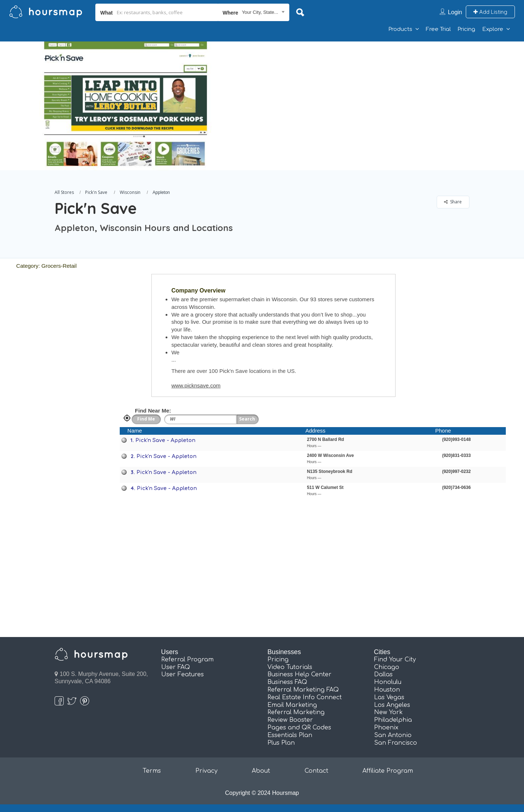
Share (453, 202)
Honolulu (388, 682)
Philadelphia (393, 720)
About (261, 771)
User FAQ (176, 667)
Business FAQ (287, 682)
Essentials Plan (290, 735)
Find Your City (395, 660)
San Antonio (393, 735)
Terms (152, 771)
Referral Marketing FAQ (303, 690)
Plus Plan (281, 743)
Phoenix (386, 728)
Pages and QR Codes (299, 728)
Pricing (466, 29)
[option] (126, 106)
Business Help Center (299, 674)
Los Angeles (392, 705)
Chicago (387, 667)
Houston (387, 690)
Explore (493, 29)
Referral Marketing (296, 712)
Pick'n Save (96, 192)
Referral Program (187, 660)
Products (400, 29)
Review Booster (290, 720)
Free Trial (438, 29)
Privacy (207, 771)
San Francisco (396, 743)
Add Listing (490, 12)
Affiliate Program (388, 771)
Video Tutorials (290, 667)
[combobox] (254, 12)
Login (455, 12)
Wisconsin (130, 192)
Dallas (383, 674)
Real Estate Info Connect (305, 697)
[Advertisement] (377, 92)
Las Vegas (389, 697)
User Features (182, 674)
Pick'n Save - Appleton (165, 440)
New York (388, 712)
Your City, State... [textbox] (260, 12)
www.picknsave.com (196, 385)
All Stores (64, 192)
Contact (316, 771)
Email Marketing (292, 705)
